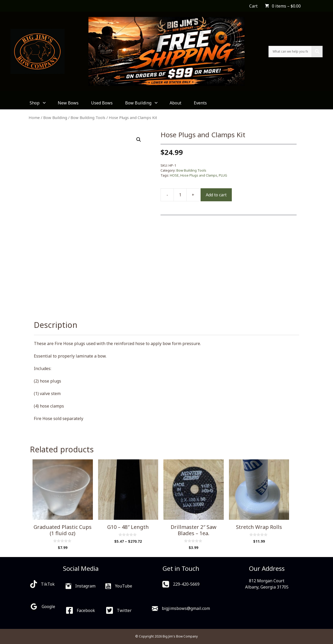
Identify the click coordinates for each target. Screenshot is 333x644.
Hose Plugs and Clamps (199, 175)
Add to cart (216, 195)
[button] (139, 140)
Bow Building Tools (88, 117)
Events (200, 103)
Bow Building (141, 103)
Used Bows (102, 103)
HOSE (174, 175)
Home (34, 117)
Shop (37, 103)
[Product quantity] (180, 195)
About (175, 103)
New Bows (68, 103)
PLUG (223, 175)
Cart (253, 6)
